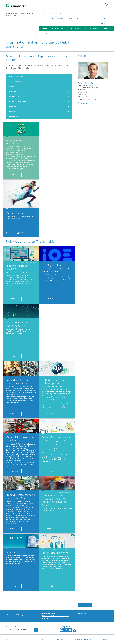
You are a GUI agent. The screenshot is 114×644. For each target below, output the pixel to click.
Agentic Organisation (16, 76)
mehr (13, 175)
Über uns (46, 29)
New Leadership (14, 91)
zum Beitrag (13, 414)
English (104, 24)
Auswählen (36, 630)
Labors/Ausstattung (91, 29)
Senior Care (12, 107)
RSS (43, 639)
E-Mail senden (84, 103)
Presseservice (58, 19)
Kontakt (90, 19)
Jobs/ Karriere (75, 19)
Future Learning (14, 117)
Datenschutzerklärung (83, 639)
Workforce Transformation (18, 101)
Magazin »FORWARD (49, 614)
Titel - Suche (106, 5)
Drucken (85, 605)
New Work (12, 86)
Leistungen (74, 29)
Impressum (59, 639)
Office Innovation (14, 96)
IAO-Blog (103, 19)
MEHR (13, 356)
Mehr (49, 414)
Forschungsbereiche (28, 34)
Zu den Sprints (12, 233)
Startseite (9, 34)
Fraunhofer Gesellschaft (51, 14)
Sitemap (106, 639)
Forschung (60, 29)
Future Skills (13, 112)
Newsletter (82, 614)
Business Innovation (15, 81)
